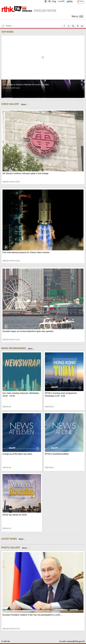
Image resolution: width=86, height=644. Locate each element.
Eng (54, 1)
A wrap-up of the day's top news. (17, 454)
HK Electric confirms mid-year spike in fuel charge (25, 173)
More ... (25, 104)
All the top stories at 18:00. (15, 515)
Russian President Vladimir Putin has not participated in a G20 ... (32, 615)
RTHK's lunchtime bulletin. (57, 454)
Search (5, 24)
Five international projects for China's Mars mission (26, 252)
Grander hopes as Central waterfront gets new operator (28, 331)
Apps (70, 2)
